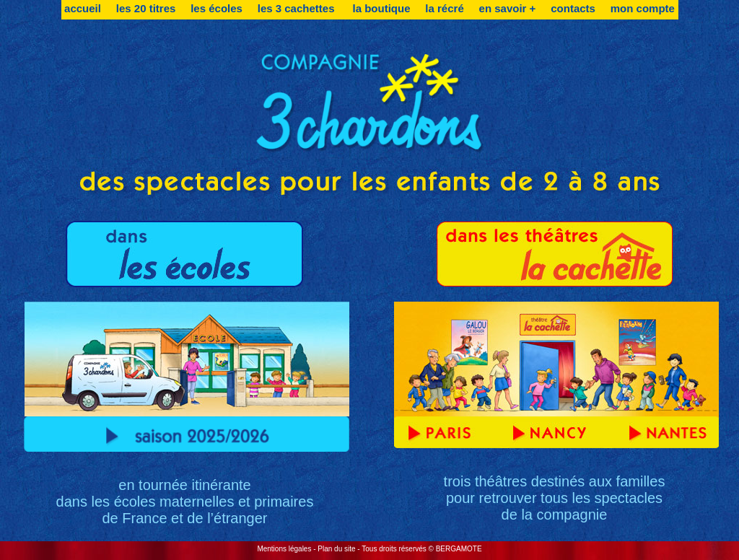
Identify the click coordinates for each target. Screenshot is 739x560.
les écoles (217, 8)
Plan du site (336, 549)
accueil (83, 8)
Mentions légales (284, 549)
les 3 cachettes (298, 8)
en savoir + (508, 8)
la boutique (382, 8)
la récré (444, 8)
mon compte (643, 8)
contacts (573, 8)
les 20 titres (146, 8)
